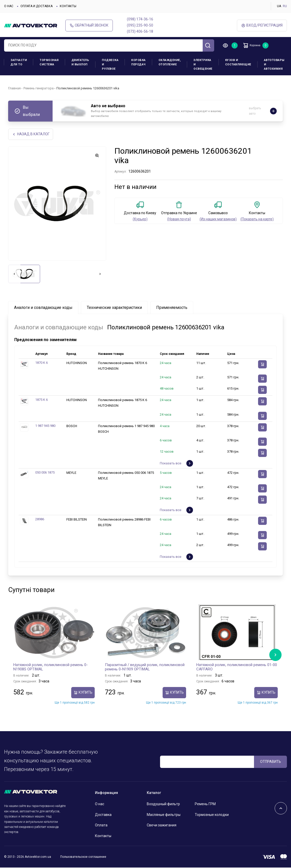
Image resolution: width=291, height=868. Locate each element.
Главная (14, 88)
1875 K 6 (41, 400)
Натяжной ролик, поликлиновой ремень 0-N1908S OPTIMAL (51, 667)
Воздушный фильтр (163, 804)
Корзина (255, 45)
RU (285, 6)
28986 (40, 520)
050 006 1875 (45, 473)
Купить (83, 693)
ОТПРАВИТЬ (271, 762)
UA (279, 6)
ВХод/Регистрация (262, 25)
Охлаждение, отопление (170, 62)
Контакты (68, 6)
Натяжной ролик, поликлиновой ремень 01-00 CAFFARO (237, 667)
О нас (9, 6)
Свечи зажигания (162, 826)
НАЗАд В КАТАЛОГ (31, 134)
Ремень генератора (39, 88)
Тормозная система (49, 62)
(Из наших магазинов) (218, 220)
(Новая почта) (179, 220)
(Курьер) (140, 220)
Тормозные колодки (212, 815)
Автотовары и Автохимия (274, 64)
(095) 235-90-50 (140, 25)
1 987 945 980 (45, 426)
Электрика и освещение (203, 64)
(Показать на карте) (257, 220)
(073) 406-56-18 (140, 31)
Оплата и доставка (37, 6)
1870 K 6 (41, 363)
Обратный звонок (89, 25)
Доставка (103, 815)
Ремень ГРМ (205, 804)
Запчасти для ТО (19, 62)
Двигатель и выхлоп (80, 62)
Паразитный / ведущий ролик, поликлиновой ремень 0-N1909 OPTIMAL (145, 667)
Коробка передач (138, 62)
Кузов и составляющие (238, 62)
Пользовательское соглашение (83, 857)
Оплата (101, 826)
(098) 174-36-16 (140, 19)
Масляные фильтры (164, 815)
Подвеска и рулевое (110, 64)
